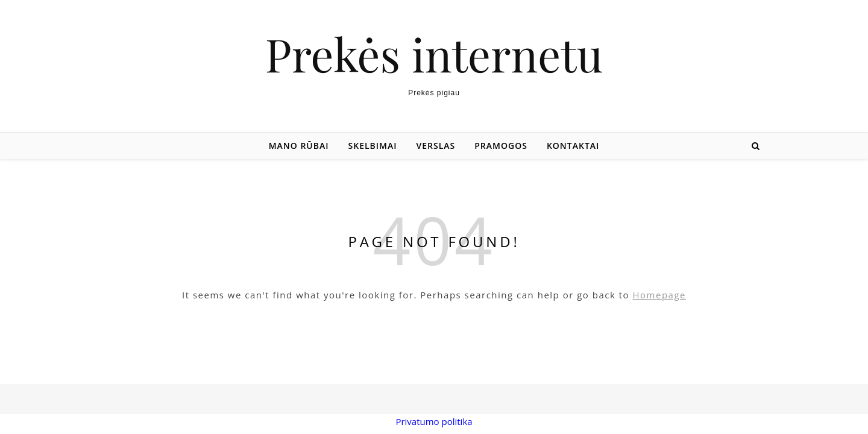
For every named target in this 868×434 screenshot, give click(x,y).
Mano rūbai (299, 146)
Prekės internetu (434, 54)
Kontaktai (573, 146)
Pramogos (501, 146)
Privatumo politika (434, 421)
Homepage (659, 295)
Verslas (436, 146)
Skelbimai (373, 146)
